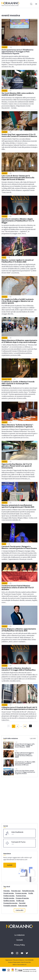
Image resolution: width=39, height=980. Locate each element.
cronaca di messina (23, 898)
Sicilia (31, 893)
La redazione (19, 935)
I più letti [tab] (33, 738)
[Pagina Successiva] (30, 726)
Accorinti (23, 903)
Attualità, (5, 379)
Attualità (5, 47)
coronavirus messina (11, 903)
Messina (7, 891)
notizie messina (9, 898)
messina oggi (16, 891)
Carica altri (19, 910)
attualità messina (29, 891)
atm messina (23, 906)
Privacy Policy (19, 945)
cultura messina (9, 896)
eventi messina (9, 893)
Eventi (4, 258)
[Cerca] (31, 4)
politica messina (10, 901)
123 (25, 726)
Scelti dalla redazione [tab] (11, 738)
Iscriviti (10, 865)
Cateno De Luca (21, 896)
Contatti (20, 940)
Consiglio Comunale (11, 906)
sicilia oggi (21, 901)
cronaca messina (21, 893)
